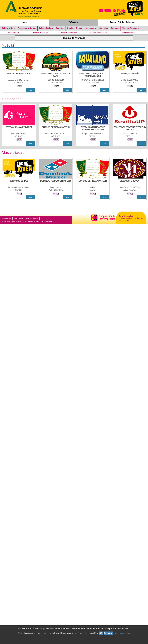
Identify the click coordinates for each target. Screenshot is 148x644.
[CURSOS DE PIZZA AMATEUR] (56, 129)
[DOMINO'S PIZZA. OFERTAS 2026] (56, 182)
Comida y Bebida (75, 28)
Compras (115, 28)
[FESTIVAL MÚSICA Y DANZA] (19, 129)
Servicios (104, 28)
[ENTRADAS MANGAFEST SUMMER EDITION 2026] (93, 129)
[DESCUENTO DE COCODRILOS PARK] (56, 75)
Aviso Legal (18, 218)
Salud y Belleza (46, 28)
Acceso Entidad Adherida (122, 22)
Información (7, 218)
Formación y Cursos (27, 28)
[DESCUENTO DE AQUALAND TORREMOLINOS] (93, 75)
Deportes (60, 28)
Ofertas (73, 22)
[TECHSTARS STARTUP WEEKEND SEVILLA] (130, 129)
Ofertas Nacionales (69, 33)
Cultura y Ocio (8, 28)
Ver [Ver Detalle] (31, 90)
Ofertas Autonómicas (99, 33)
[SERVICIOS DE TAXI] (19, 182)
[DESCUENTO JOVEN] (130, 182)
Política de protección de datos (14, 221)
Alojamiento (91, 28)
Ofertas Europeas (128, 33)
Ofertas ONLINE (13, 33)
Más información (122, 633)
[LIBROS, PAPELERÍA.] (130, 75)
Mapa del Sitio (34, 221)
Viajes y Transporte (131, 28)
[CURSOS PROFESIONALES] (19, 75)
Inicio (25, 22)
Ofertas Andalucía (41, 33)
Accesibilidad (47, 221)
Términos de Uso (32, 218)
